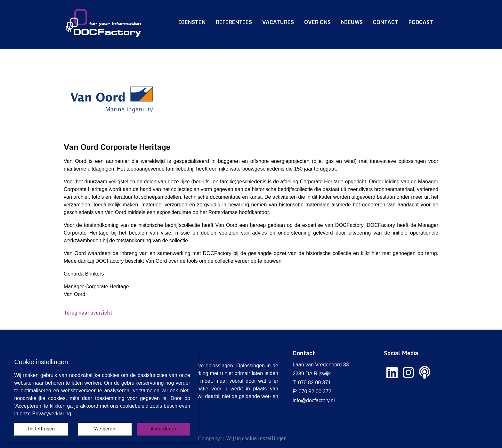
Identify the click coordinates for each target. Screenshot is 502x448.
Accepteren (163, 429)
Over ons (317, 22)
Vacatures (278, 22)
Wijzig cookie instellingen (256, 438)
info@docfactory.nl (314, 400)
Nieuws (352, 22)
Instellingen (41, 429)
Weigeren (105, 429)
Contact (386, 22)
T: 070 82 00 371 (312, 383)
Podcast (421, 22)
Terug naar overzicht (88, 313)
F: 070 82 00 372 (312, 392)
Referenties (234, 22)
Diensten (192, 22)
